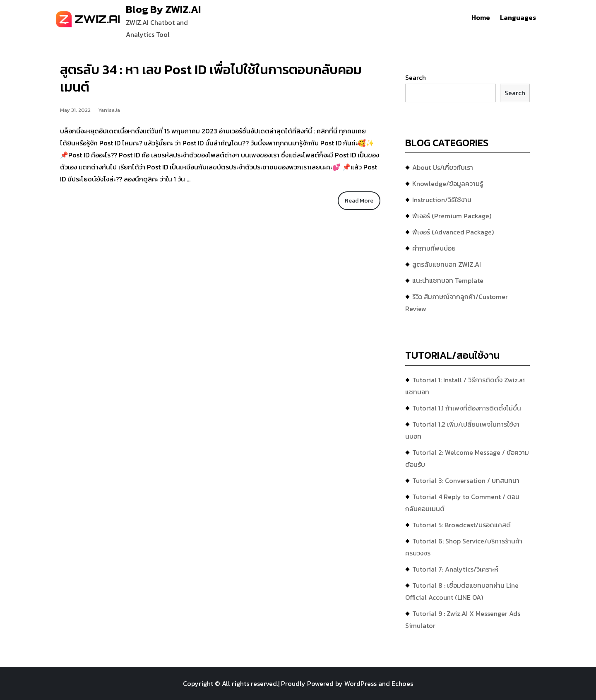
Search (416, 77)
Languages (518, 17)
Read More (359, 201)
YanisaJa (109, 110)
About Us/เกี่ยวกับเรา (443, 167)
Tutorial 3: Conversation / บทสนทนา (466, 480)
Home (481, 17)
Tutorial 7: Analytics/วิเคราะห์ (455, 569)
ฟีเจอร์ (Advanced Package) (453, 232)
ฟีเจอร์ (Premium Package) (452, 216)
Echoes (402, 683)
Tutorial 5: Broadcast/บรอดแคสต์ (461, 525)
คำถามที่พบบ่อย (434, 248)
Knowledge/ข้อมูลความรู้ (448, 183)
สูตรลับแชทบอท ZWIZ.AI (447, 264)
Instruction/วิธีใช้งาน (442, 200)
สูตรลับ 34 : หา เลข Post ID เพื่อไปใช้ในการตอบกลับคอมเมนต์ (211, 78)
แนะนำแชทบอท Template (448, 280)
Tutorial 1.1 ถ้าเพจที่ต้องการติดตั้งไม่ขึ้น (467, 408)
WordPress (360, 683)
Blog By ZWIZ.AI (163, 9)
